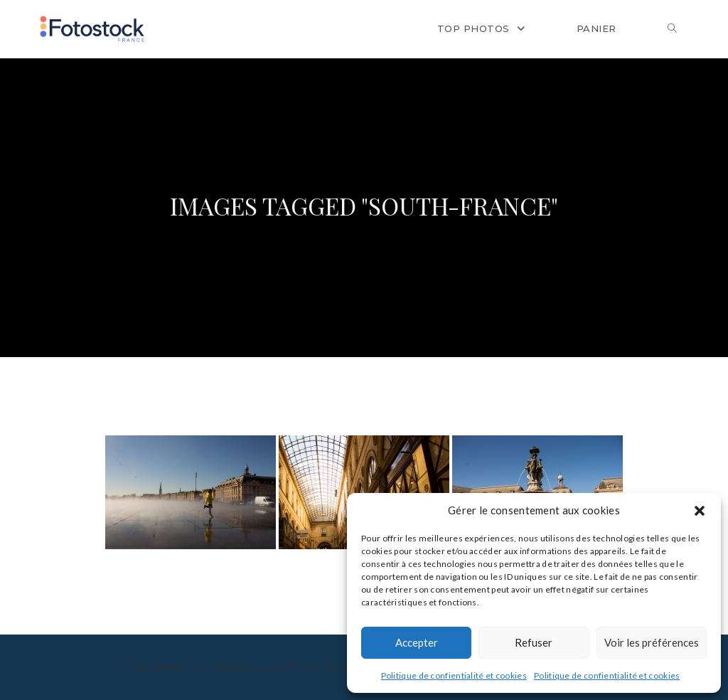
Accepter (417, 642)
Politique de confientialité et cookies (454, 675)
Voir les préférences (652, 642)
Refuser (534, 642)
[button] (700, 511)
